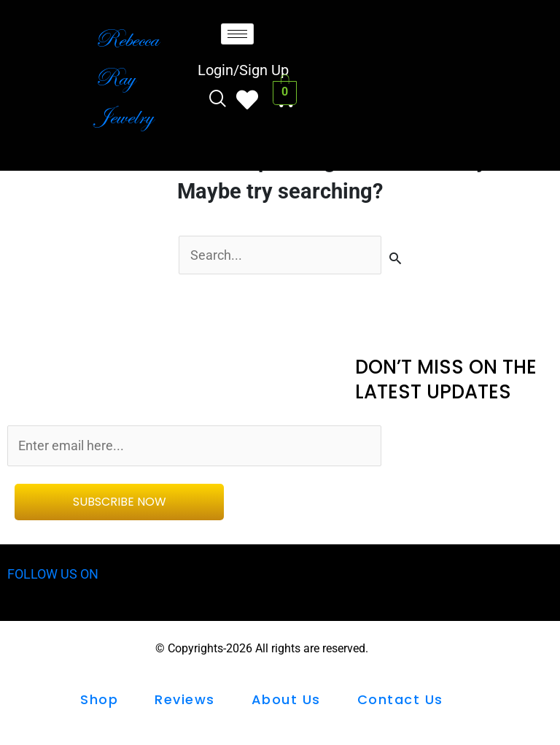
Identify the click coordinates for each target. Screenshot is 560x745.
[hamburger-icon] (237, 34)
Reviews (185, 702)
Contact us (400, 702)
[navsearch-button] (217, 100)
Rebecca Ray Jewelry (127, 78)
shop (99, 702)
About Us (286, 702)
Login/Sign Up (243, 70)
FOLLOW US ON (56, 577)
